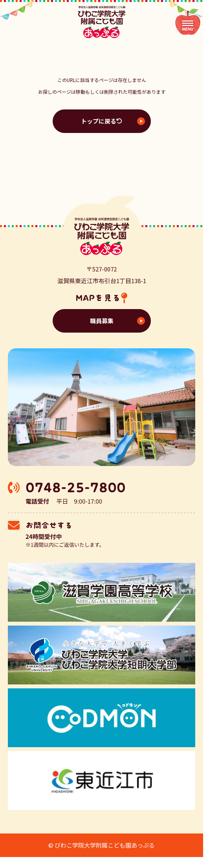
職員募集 (102, 321)
